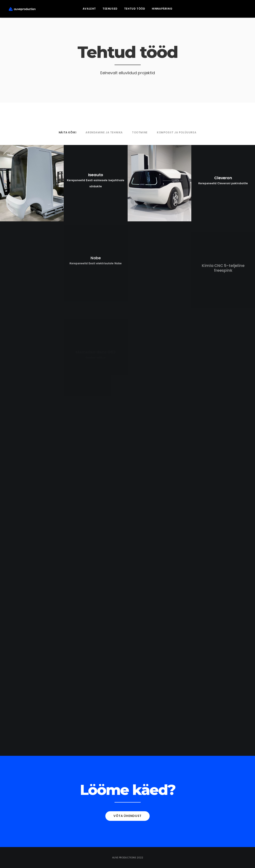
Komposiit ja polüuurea (177, 132)
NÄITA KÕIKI (68, 132)
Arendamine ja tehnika (104, 132)
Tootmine (140, 132)
